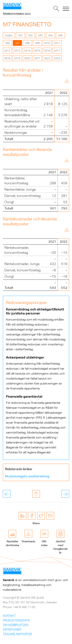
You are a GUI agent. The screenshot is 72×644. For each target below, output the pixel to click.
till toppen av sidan (36, 494)
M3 (41, 35)
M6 (7, 43)
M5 (60, 35)
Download (58, 81)
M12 (7, 51)
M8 (27, 43)
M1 (21, 35)
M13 (17, 51)
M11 (57, 43)
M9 (37, 43)
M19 (17, 58)
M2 (31, 35)
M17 (57, 51)
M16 (47, 51)
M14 (27, 51)
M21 (37, 58)
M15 (37, 51)
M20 (27, 58)
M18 (7, 58)
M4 (50, 35)
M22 (47, 58)
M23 (57, 58)
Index (9, 35)
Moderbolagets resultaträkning (27, 476)
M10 (47, 43)
